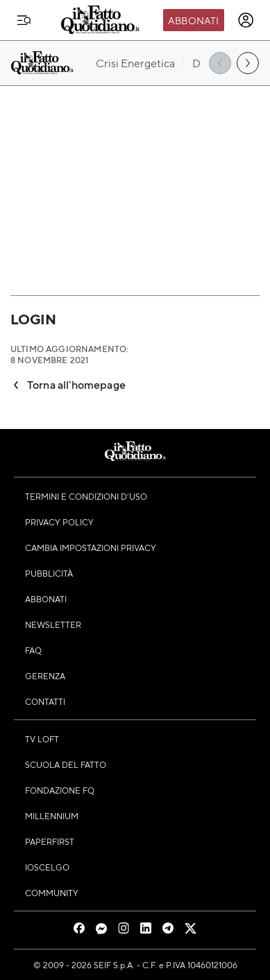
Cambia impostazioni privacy (91, 548)
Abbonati (193, 20)
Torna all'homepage (68, 384)
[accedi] (246, 20)
